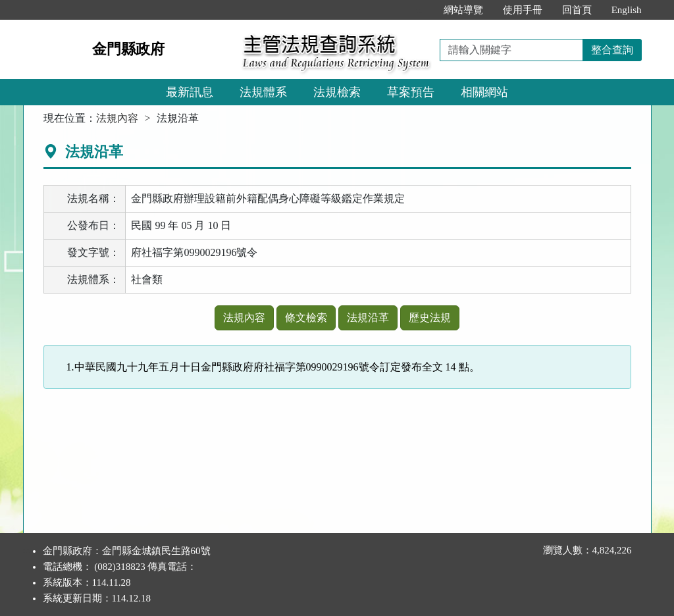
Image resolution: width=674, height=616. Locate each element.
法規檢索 (337, 92)
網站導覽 (463, 10)
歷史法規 (430, 318)
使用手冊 (523, 10)
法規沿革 (368, 318)
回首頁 (577, 10)
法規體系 (263, 92)
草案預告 (411, 92)
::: (420, 10)
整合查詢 (612, 50)
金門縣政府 (128, 49)
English (627, 10)
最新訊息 (190, 92)
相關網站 (484, 92)
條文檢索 (306, 318)
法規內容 (117, 118)
